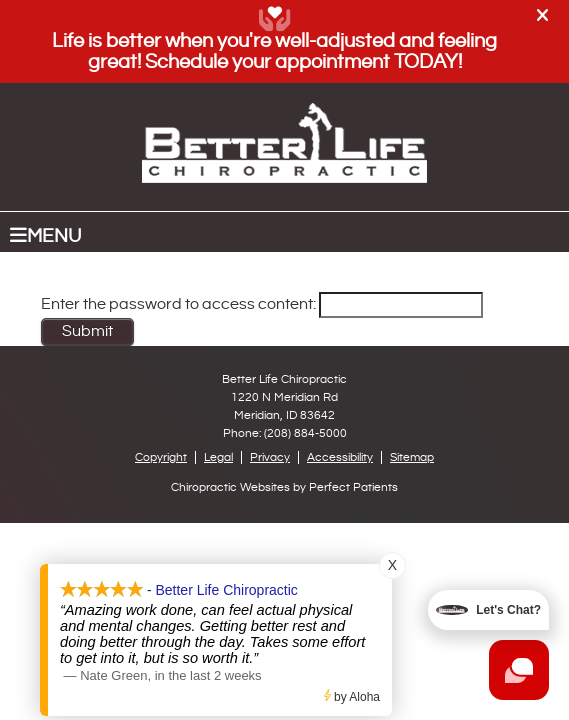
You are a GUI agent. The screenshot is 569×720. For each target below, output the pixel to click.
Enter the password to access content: (262, 304)
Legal (218, 457)
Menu (45, 235)
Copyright (161, 457)
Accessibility (340, 457)
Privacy (270, 457)
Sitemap (412, 457)
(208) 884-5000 (305, 433)
